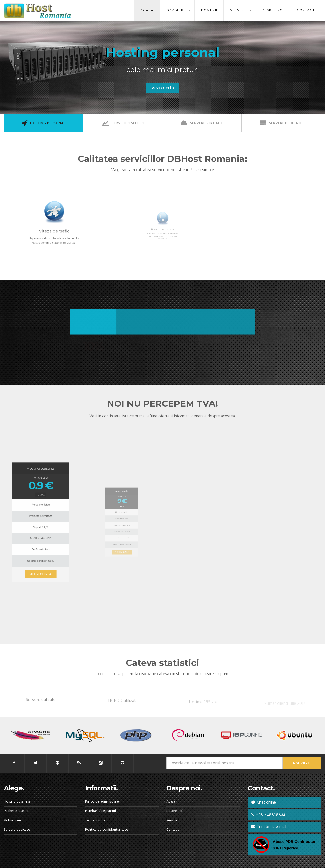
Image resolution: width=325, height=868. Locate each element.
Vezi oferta (163, 88)
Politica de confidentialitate (107, 830)
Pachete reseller (16, 811)
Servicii (172, 820)
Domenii (209, 11)
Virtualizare (12, 820)
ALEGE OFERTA (41, 548)
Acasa (147, 11)
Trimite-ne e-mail (269, 827)
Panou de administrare (102, 802)
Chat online (264, 803)
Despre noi (273, 11)
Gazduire (176, 11)
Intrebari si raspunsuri (100, 811)
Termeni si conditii (99, 820)
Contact (306, 11)
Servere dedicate (17, 830)
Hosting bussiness (17, 802)
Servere (238, 11)
